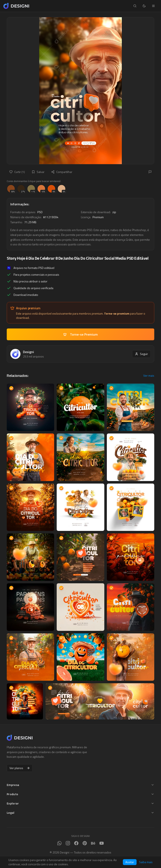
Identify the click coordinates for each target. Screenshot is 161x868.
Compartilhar (62, 172)
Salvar (38, 172)
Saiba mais (146, 862)
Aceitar (130, 862)
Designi (28, 352)
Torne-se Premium (80, 334)
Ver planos (20, 768)
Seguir (141, 354)
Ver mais (149, 376)
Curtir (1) (17, 172)
